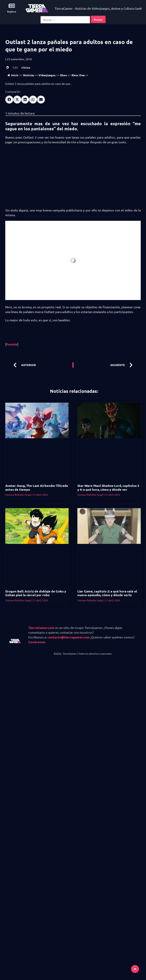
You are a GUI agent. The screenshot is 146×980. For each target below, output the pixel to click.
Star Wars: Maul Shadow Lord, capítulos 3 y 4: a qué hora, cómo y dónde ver (108, 487)
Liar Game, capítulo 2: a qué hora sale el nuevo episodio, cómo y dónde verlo (107, 593)
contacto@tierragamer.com (69, 637)
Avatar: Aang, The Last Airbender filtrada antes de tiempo (37, 487)
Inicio (13, 75)
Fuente (12, 344)
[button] (9, 100)
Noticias (29, 75)
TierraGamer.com (41, 628)
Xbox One (78, 75)
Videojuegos (47, 75)
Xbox (64, 75)
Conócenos (37, 642)
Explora (12, 11)
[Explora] (12, 6)
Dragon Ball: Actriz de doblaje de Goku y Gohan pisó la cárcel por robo (36, 593)
